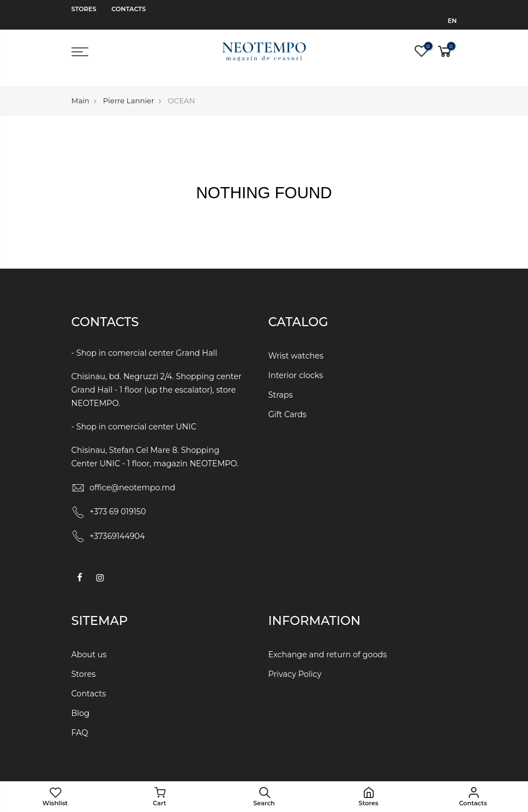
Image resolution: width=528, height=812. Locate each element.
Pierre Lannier (129, 89)
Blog (81, 703)
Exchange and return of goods (327, 644)
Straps (280, 383)
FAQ (80, 722)
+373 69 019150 (118, 501)
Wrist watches (296, 344)
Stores (84, 9)
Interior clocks (296, 364)
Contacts (129, 9)
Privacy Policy (295, 663)
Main (80, 89)
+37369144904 (117, 526)
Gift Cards (287, 403)
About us (89, 644)
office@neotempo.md (132, 477)
